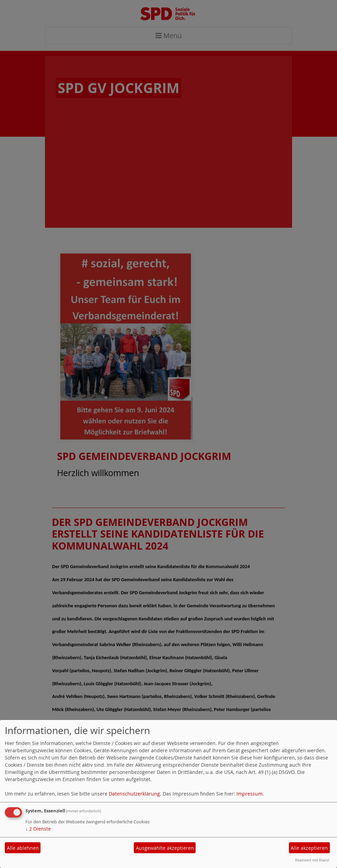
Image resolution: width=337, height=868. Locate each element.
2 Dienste (38, 829)
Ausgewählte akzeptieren (165, 848)
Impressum (249, 794)
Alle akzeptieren (309, 848)
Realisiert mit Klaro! (312, 860)
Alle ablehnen (23, 848)
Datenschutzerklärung (134, 794)
